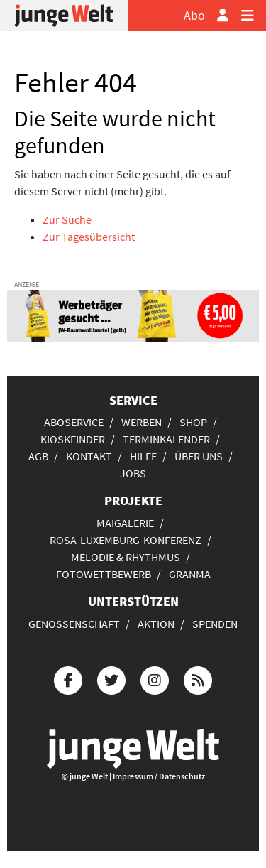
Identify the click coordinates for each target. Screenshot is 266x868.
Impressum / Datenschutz (159, 776)
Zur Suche (67, 219)
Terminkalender (166, 439)
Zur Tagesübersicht (89, 237)
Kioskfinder (73, 439)
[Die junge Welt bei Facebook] (68, 678)
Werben (142, 422)
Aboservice (74, 422)
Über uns (199, 456)
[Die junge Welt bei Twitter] (111, 678)
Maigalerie (125, 523)
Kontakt (89, 456)
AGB (38, 456)
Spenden (215, 624)
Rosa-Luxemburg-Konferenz (126, 540)
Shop (193, 422)
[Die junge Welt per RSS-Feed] (198, 678)
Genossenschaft (74, 624)
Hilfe (143, 456)
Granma (190, 574)
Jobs (133, 473)
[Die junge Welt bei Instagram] (155, 678)
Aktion (156, 624)
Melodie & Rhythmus (126, 557)
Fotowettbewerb (104, 574)
